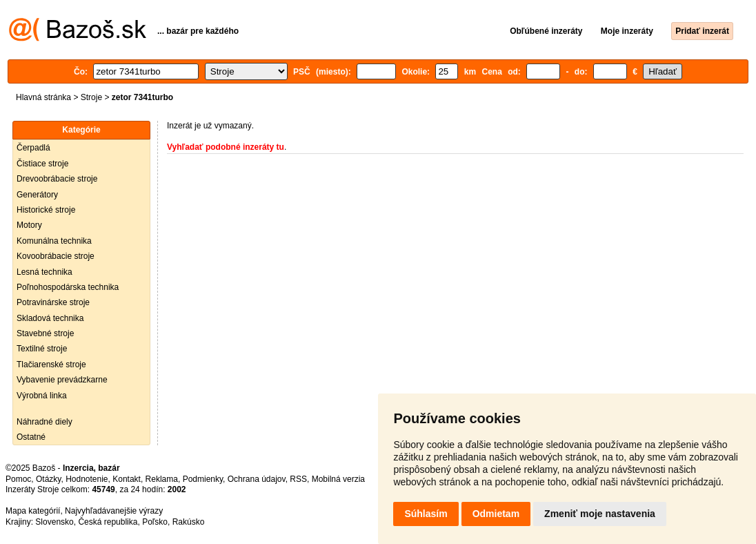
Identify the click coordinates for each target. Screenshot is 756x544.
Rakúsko (189, 522)
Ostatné (31, 437)
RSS (298, 479)
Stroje (91, 97)
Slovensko (54, 522)
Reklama (162, 479)
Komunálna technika (54, 241)
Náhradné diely (44, 422)
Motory (29, 225)
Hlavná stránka (43, 97)
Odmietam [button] (496, 514)
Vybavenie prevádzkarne (62, 380)
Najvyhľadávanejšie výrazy (114, 511)
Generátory (37, 195)
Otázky (48, 479)
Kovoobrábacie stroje (56, 256)
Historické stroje (46, 210)
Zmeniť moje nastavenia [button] (600, 514)
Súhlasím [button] (426, 514)
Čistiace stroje (42, 164)
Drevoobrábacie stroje (57, 179)
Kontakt (127, 479)
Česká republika (108, 522)
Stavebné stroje (45, 333)
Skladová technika (50, 318)
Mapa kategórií (33, 511)
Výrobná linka (42, 396)
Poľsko (155, 522)
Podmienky (203, 479)
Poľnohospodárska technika (68, 287)
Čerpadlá (33, 148)
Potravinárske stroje (53, 302)
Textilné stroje (42, 349)
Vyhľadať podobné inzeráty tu (226, 147)
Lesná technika (44, 272)
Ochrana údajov (257, 479)
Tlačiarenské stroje (51, 365)
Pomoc (18, 479)
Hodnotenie (87, 479)
